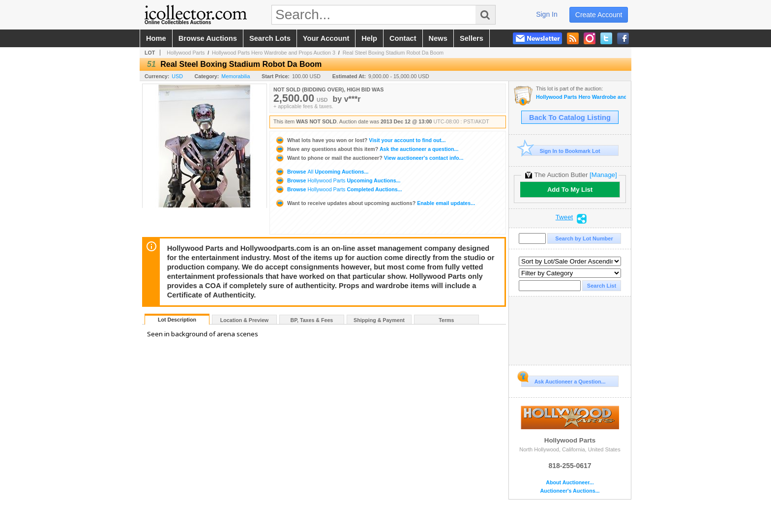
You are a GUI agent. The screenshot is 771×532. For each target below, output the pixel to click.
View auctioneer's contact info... (369, 158)
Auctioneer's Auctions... (570, 491)
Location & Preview (244, 320)
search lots (270, 38)
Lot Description (177, 320)
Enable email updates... (375, 203)
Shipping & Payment (379, 320)
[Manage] (603, 175)
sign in (547, 14)
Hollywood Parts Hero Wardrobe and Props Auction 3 (274, 53)
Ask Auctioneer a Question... (563, 380)
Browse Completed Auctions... (338, 189)
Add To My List (570, 190)
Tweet (564, 217)
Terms (446, 320)
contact (403, 38)
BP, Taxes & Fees (312, 320)
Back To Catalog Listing (570, 118)
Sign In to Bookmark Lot (561, 151)
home (156, 38)
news (438, 38)
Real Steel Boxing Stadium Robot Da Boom (393, 53)
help (369, 38)
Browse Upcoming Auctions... (322, 172)
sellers (472, 38)
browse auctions (208, 38)
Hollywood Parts (186, 53)
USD (177, 76)
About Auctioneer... (570, 483)
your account (326, 38)
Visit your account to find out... (360, 140)
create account (599, 15)
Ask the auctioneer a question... (367, 149)
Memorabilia (236, 76)
